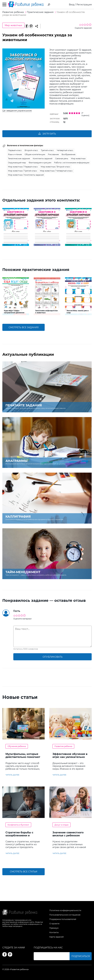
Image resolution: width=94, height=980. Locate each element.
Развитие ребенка (63, 746)
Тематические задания (19, 159)
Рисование (53, 154)
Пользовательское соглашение (65, 915)
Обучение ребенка (17, 746)
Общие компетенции (35, 154)
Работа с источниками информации (72, 163)
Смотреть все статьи (24, 872)
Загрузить (47, 134)
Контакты (54, 932)
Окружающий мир (17, 163)
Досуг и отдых (61, 825)
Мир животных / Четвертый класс (56, 171)
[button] (4, 227)
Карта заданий (56, 937)
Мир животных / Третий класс (23, 171)
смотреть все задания (24, 327)
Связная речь (62, 159)
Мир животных (13, 25)
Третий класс (47, 150)
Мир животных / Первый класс (23, 167)
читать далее (12, 775)
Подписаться (81, 956)
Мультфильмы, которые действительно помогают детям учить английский (23, 757)
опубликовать (53, 657)
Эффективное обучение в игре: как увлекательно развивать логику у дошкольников (70, 758)
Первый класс (15, 150)
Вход (72, 5)
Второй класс (31, 150)
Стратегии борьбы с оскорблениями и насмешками (19, 835)
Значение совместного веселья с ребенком (68, 834)
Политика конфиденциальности (65, 910)
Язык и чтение (15, 154)
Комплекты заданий (43, 159)
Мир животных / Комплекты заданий (26, 175)
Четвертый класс (65, 150)
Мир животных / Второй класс (56, 167)
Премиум (54, 928)
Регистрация (84, 5)
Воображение (68, 154)
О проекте (54, 924)
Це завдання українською (17, 111)
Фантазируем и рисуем (40, 163)
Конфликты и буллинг (18, 825)
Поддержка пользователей (63, 919)
